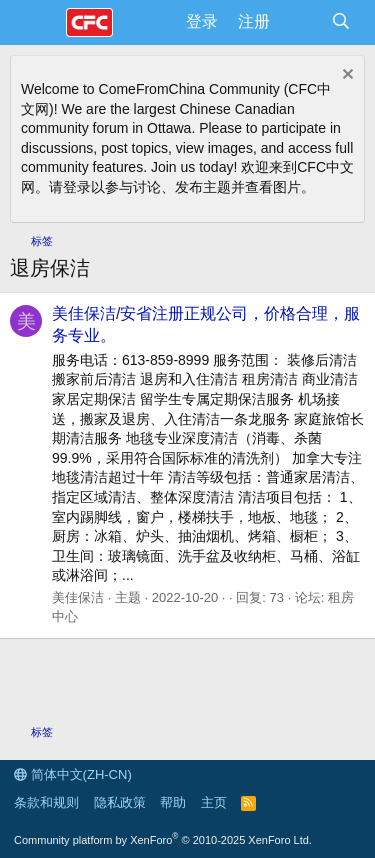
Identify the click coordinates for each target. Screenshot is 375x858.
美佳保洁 (78, 597)
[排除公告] (345, 76)
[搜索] (340, 22)
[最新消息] (300, 22)
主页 (214, 802)
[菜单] (37, 23)
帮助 (173, 802)
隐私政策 (120, 802)
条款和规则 (46, 802)
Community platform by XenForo (163, 840)
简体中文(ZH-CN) (73, 774)
